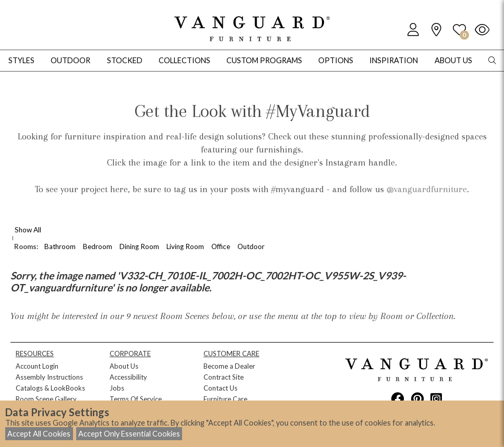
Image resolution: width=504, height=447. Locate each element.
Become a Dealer (229, 366)
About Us (124, 366)
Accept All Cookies (39, 434)
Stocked (125, 60)
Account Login (37, 366)
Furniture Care (225, 399)
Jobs (117, 388)
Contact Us (220, 388)
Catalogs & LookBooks (50, 388)
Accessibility (128, 377)
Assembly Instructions (49, 377)
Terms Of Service (136, 399)
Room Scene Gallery (46, 399)
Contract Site (224, 377)
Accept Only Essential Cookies (129, 434)
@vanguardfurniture (427, 189)
